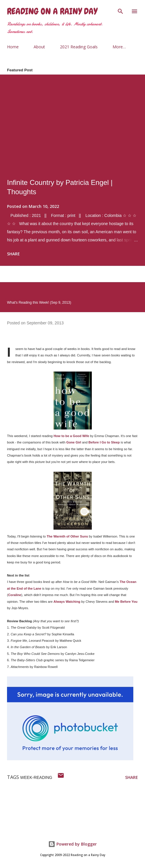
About (39, 47)
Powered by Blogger (72, 844)
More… (119, 47)
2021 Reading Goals (79, 47)
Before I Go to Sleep (105, 442)
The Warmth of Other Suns (67, 536)
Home (13, 47)
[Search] (120, 10)
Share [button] (13, 254)
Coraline (15, 595)
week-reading (36, 777)
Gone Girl (74, 442)
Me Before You (126, 602)
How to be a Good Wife (71, 436)
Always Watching (67, 602)
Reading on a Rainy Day (52, 11)
